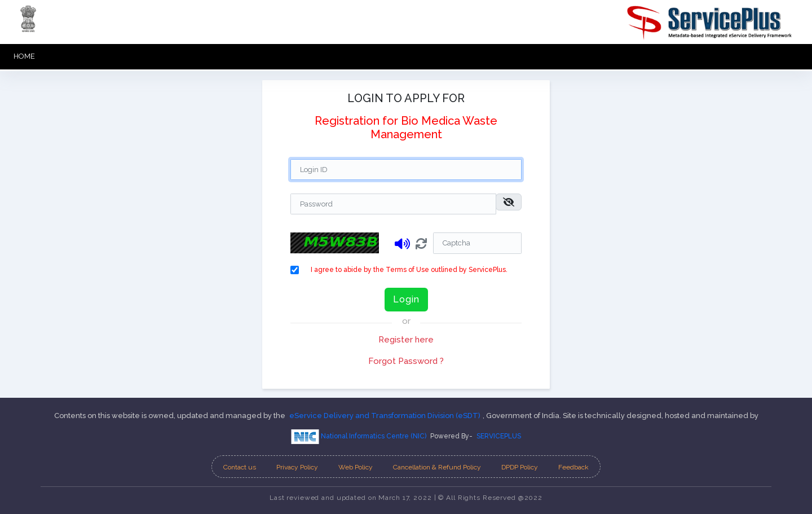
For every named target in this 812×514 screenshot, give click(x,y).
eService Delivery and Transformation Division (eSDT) (385, 416)
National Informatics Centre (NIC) (359, 437)
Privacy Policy (297, 467)
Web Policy (356, 467)
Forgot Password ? (406, 361)
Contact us (240, 467)
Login (406, 299)
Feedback (573, 467)
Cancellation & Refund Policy (437, 467)
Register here (406, 340)
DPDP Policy (520, 467)
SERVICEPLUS (499, 436)
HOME (24, 56)
